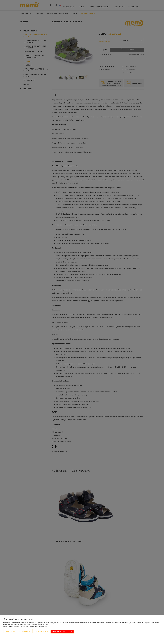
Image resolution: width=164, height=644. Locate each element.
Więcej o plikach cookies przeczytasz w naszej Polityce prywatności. (25, 628)
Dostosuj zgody (41, 632)
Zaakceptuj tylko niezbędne (18, 632)
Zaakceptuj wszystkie (62, 632)
